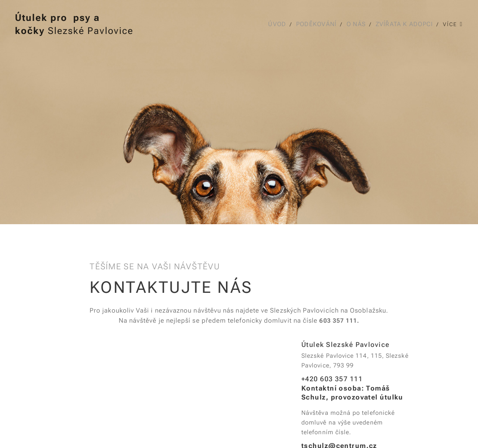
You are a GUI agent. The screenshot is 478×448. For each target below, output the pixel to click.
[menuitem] (278, 24)
